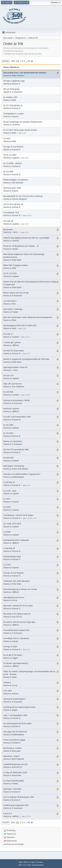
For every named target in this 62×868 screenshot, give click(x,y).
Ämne (6, 67)
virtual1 (15, 249)
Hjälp (20, 862)
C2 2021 (7, 138)
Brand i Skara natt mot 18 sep (16, 293)
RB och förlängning (11, 89)
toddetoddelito (18, 477)
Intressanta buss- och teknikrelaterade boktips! (25, 73)
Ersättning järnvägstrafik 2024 (16, 805)
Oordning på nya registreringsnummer (19, 707)
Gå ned (6, 61)
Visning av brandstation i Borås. (17, 400)
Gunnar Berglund (19, 199)
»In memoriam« (10, 301)
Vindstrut (7, 683)
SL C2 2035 (8, 172)
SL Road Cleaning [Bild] (13, 781)
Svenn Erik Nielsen (20, 469)
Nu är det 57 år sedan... (13, 655)
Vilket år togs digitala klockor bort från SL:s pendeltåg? (26, 238)
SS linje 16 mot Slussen (13, 147)
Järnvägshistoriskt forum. (14, 597)
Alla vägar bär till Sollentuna (15, 732)
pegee (15, 710)
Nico (14, 304)
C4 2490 (7, 532)
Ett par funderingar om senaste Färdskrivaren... (23, 122)
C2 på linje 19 (9, 482)
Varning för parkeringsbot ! (14, 699)
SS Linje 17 (8, 334)
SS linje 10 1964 (10, 647)
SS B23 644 (8, 458)
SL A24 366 (8, 392)
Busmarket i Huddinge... (13, 309)
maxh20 (15, 241)
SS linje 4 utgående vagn (14, 81)
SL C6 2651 (8, 433)
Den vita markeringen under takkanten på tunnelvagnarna (28, 317)
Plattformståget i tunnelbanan (16, 180)
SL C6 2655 (8, 425)
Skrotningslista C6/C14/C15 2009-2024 (20, 325)
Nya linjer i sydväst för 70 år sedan (18, 606)
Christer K (16, 743)
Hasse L (16, 116)
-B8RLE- (16, 345)
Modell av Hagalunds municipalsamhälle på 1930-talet (26, 359)
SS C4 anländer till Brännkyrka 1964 (19, 797)
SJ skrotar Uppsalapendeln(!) (16, 663)
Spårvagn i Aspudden (12, 789)
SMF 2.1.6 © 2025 (25, 865)
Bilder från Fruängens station (16, 265)
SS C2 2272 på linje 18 (13, 204)
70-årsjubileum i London (13, 114)
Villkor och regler (29, 862)
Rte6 (14, 100)
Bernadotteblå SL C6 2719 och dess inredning (23, 196)
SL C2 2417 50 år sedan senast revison (20, 130)
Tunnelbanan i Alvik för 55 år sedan (18, 515)
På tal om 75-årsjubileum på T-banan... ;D (21, 246)
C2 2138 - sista (10, 491)
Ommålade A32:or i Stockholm (16, 638)
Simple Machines (38, 865)
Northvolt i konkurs (11, 409)
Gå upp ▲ (40, 862)
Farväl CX (8, 813)
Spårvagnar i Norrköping (14, 466)
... (27, 61)
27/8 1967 (8, 691)
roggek (15, 658)
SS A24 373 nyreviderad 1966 (16, 450)
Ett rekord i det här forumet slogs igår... (20, 622)
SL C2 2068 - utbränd (12, 163)
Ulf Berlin (16, 125)
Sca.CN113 (17, 617)
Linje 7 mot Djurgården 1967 (15, 715)
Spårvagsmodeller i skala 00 (15, 367)
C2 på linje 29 (9, 548)
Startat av (15, 67)
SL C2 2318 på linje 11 (13, 105)
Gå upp (6, 823)
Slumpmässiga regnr (12, 556)
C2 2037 (7, 499)
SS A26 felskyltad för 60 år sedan (17, 723)
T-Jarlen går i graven (12, 342)
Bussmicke (8, 229)
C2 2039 (7, 507)
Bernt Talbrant (18, 759)
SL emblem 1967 (10, 97)
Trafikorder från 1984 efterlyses (17, 581)
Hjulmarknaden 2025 (12, 188)
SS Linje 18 (8, 221)
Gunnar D (16, 84)
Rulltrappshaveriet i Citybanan (16, 540)
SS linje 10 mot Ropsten (14, 573)
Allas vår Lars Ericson (13, 384)
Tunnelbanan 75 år (11, 213)
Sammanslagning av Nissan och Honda (20, 589)
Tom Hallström (18, 387)
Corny (15, 600)
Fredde (15, 312)
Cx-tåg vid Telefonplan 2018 (15, 772)
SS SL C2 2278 (10, 273)
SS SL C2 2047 (10, 155)
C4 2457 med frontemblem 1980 (17, 417)
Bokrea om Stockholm (13, 441)
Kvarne (15, 191)
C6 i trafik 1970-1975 (12, 524)
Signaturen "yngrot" (12, 756)
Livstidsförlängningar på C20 (15, 764)
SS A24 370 (8, 376)
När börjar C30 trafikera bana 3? (17, 614)
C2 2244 (7, 565)
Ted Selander (18, 183)
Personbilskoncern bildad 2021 (16, 630)
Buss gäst (16, 751)
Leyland (15, 158)
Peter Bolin (17, 260)
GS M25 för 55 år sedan (13, 351)
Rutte (14, 677)
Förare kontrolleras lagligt (14, 740)
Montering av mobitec (12, 748)
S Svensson (17, 92)
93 (29, 61)
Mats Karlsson (18, 76)
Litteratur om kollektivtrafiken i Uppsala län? (22, 474)
